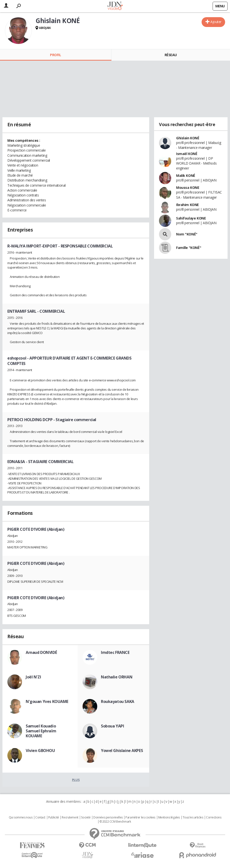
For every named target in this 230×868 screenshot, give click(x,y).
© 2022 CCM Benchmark (115, 822)
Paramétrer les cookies (140, 817)
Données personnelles (108, 817)
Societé (86, 817)
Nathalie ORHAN (117, 677)
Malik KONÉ (186, 175)
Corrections (214, 817)
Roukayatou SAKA (118, 701)
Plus (76, 780)
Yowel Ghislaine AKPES (122, 751)
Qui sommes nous (21, 817)
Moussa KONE (188, 188)
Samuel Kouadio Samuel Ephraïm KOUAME (41, 731)
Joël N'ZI (33, 677)
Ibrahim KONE (188, 205)
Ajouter (216, 22)
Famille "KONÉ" (189, 248)
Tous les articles (193, 817)
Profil (55, 55)
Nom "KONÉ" (187, 234)
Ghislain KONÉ (188, 138)
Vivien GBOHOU (40, 751)
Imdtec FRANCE (115, 652)
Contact (40, 817)
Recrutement (70, 817)
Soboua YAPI (112, 726)
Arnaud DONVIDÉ (41, 652)
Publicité (54, 817)
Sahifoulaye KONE (191, 218)
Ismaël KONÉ (187, 154)
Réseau (171, 55)
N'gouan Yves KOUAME (47, 701)
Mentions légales (169, 817)
